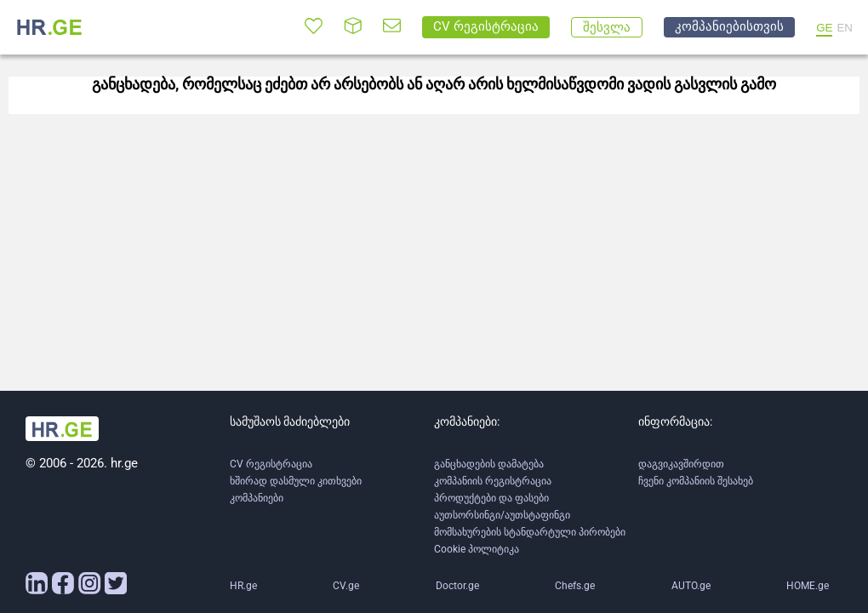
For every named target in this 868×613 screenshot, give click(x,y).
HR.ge (243, 586)
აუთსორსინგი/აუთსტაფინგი (502, 515)
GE (824, 28)
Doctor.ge (457, 586)
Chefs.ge (575, 586)
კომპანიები (257, 498)
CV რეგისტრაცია (271, 464)
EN (845, 28)
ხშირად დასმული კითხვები (296, 481)
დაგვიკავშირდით (681, 464)
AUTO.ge (691, 586)
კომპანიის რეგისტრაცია (493, 481)
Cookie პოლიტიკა (477, 549)
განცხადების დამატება (489, 464)
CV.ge (346, 586)
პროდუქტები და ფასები (491, 498)
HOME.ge (808, 586)
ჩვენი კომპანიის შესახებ (696, 481)
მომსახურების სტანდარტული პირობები (530, 532)
